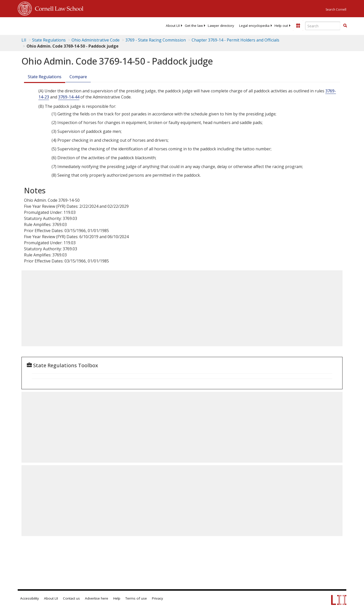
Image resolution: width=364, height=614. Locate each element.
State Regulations (49, 40)
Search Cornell (336, 9)
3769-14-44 (69, 97)
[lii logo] (75, 25)
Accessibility (30, 598)
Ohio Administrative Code (96, 40)
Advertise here (97, 598)
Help (117, 598)
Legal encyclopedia (254, 26)
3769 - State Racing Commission (156, 40)
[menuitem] (173, 26)
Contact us (71, 598)
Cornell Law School (58, 8)
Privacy (157, 598)
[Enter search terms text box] (323, 26)
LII (24, 40)
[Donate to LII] (298, 26)
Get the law (194, 26)
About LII (173, 26)
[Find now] (345, 26)
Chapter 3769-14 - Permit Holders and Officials (235, 40)
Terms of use (136, 598)
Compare (78, 77)
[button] (345, 26)
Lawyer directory (221, 26)
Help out (281, 26)
